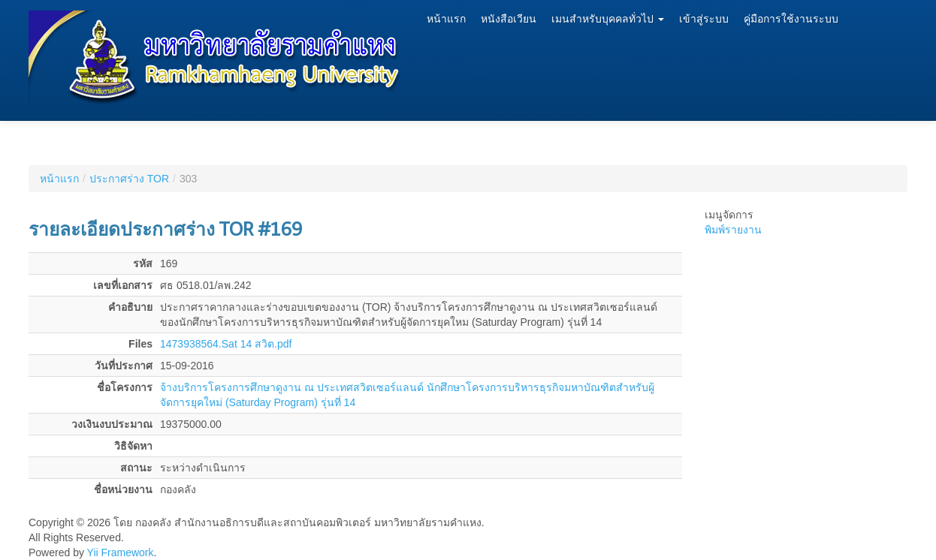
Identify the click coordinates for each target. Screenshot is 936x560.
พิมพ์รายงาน (733, 230)
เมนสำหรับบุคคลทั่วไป (608, 19)
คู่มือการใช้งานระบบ (791, 19)
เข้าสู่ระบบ (704, 19)
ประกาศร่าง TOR (129, 179)
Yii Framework (121, 552)
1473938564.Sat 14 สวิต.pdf (226, 344)
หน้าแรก (446, 19)
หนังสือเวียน (509, 19)
